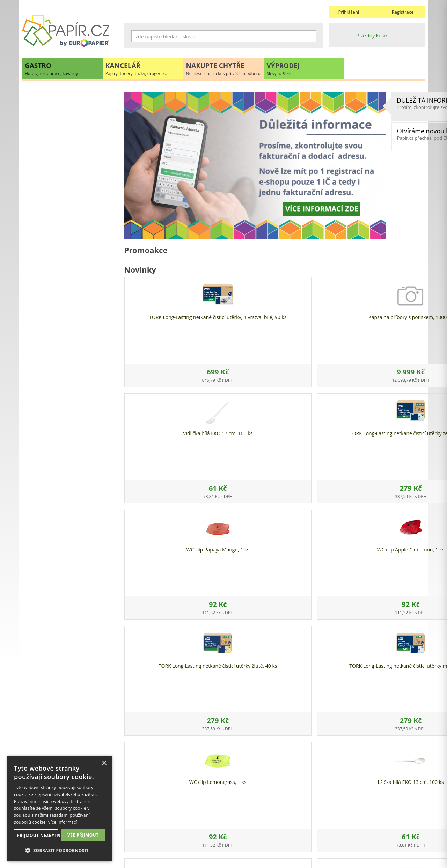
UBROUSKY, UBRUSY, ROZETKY (64, 150)
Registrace (403, 12)
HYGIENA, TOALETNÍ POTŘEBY (63, 136)
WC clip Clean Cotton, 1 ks (390, 543)
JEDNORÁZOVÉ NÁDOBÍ (56, 107)
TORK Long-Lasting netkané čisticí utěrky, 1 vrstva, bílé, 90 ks (160, 317)
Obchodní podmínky (250, 815)
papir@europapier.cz (70, 389)
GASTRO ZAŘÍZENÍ (49, 293)
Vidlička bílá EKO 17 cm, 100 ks (313, 314)
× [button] (104, 763)
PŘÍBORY (39, 222)
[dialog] (59, 808)
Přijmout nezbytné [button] (36, 835)
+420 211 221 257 (70, 374)
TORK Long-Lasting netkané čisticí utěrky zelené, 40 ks (390, 314)
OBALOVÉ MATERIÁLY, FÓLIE (61, 122)
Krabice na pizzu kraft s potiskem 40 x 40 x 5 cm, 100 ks (313, 549)
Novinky (70, 410)
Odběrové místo (245, 836)
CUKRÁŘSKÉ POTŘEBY (54, 207)
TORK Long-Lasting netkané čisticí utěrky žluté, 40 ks (313, 430)
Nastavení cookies (145, 829)
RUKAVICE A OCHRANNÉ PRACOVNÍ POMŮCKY (69, 240)
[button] (59, 850)
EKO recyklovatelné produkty (62, 93)
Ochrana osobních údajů (152, 822)
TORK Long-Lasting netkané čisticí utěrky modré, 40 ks (390, 430)
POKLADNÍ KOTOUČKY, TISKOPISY (67, 193)
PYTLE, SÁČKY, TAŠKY (53, 179)
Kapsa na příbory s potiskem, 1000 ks (236, 289)
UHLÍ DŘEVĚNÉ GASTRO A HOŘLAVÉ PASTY (69, 261)
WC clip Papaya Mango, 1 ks (160, 427)
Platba (233, 829)
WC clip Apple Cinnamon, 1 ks (236, 430)
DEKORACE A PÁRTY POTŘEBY (63, 279)
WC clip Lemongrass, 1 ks (160, 543)
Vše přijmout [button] (83, 835)
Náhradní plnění (143, 815)
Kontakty (339, 815)
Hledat (311, 36)
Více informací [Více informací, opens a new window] (63, 822)
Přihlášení (349, 12)
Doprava (236, 822)
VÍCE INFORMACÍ (70, 570)
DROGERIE (41, 165)
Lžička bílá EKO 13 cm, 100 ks (236, 546)
